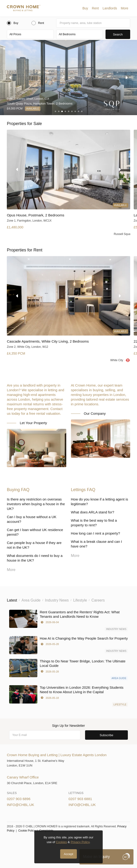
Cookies (61, 842)
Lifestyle (120, 705)
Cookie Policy (27, 831)
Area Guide (119, 678)
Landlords (110, 8)
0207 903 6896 (19, 799)
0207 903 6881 (80, 799)
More (125, 8)
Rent (95, 8)
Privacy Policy (80, 842)
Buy (85, 8)
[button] (85, 8)
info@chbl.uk (20, 805)
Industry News (116, 629)
